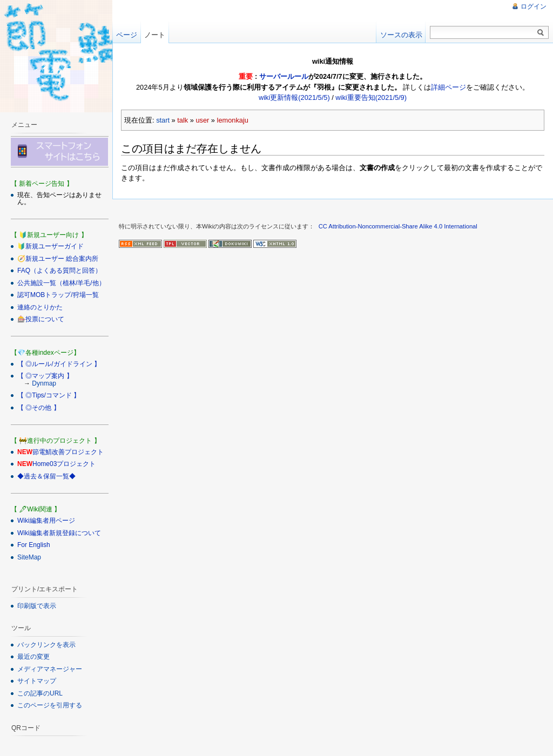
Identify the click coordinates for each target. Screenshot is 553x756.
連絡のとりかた (40, 307)
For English (34, 545)
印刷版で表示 (37, 606)
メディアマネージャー (50, 669)
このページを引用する (50, 705)
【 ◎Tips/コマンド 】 (49, 395)
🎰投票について (41, 319)
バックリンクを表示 (46, 645)
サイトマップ (37, 681)
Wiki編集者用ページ (46, 521)
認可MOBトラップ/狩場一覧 (58, 295)
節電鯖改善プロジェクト (68, 452)
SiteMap (29, 557)
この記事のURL (40, 693)
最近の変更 (33, 657)
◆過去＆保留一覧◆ (46, 476)
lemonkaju (233, 120)
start (163, 120)
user (202, 120)
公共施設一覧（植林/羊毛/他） (61, 283)
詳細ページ (449, 87)
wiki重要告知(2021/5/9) (371, 97)
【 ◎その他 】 (39, 408)
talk (183, 120)
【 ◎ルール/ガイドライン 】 (59, 364)
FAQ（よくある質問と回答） (59, 271)
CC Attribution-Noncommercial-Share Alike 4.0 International (398, 226)
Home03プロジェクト (64, 464)
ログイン (534, 6)
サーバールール (284, 76)
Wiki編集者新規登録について (59, 533)
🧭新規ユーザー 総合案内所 (58, 259)
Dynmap (44, 383)
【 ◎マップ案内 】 (45, 376)
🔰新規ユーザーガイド (50, 246)
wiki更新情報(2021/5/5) (294, 97)
